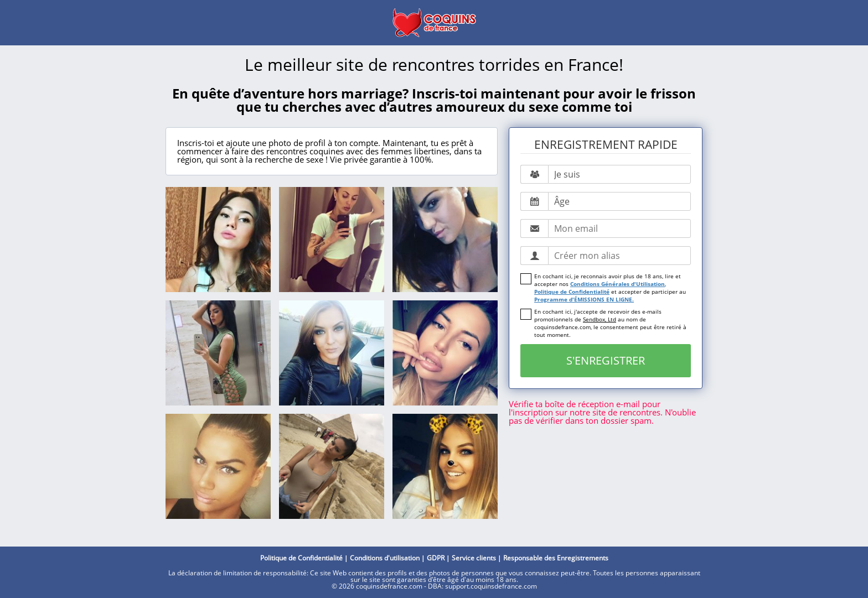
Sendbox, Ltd (600, 319)
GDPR (436, 558)
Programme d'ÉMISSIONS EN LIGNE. (584, 299)
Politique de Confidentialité (572, 292)
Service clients (474, 558)
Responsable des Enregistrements (556, 558)
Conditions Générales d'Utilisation (618, 284)
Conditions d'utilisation (385, 558)
